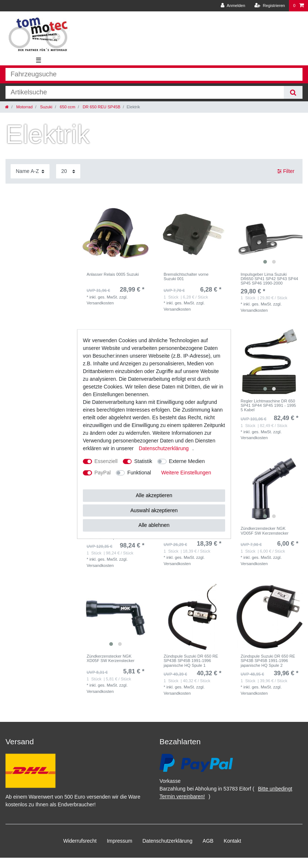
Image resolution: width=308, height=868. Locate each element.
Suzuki (46, 107)
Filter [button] (286, 171)
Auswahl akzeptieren (154, 510)
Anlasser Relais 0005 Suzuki (113, 274)
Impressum (119, 841)
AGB (208, 841)
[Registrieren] (270, 6)
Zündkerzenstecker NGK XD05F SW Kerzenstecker (111, 658)
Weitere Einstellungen (186, 473)
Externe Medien (187, 461)
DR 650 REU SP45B (101, 107)
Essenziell (106, 461)
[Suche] (293, 92)
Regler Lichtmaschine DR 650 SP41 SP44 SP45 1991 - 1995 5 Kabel (268, 406)
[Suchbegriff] (145, 92)
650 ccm (67, 107)
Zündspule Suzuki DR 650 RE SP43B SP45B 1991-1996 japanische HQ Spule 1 (191, 661)
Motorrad (24, 107)
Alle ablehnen (154, 525)
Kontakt (232, 841)
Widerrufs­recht (80, 841)
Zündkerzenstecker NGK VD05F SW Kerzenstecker (265, 531)
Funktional (139, 473)
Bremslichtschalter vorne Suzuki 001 (186, 276)
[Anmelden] (233, 6)
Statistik (143, 461)
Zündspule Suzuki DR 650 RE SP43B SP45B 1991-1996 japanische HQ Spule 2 (268, 661)
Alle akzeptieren (154, 495)
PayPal (103, 473)
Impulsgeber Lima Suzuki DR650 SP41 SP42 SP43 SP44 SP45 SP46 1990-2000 (269, 279)
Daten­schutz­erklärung (168, 841)
